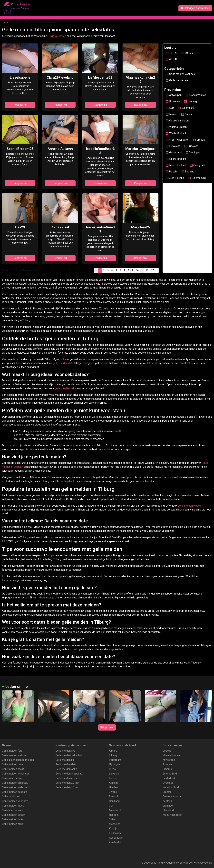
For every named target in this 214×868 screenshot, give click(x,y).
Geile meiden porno (13, 764)
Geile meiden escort (14, 815)
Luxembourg (197, 178)
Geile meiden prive (13, 824)
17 (152, 270)
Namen (172, 114)
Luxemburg (186, 108)
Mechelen (115, 824)
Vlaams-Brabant (177, 127)
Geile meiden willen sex (16, 774)
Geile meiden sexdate (15, 792)
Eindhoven (115, 833)
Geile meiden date (66, 764)
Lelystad (114, 774)
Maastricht (115, 810)
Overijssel (198, 165)
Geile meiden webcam (15, 755)
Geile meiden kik (177, 80)
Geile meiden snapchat (69, 774)
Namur (187, 114)
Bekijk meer (107, 727)
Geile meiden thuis (13, 819)
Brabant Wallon (196, 95)
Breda (112, 769)
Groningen (193, 152)
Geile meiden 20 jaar (67, 783)
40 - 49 (172, 59)
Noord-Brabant (176, 159)
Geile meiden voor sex (180, 74)
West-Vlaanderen (178, 140)
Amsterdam (116, 842)
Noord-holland (171, 787)
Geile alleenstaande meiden (18, 760)
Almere (113, 751)
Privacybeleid (204, 863)
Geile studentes (11, 796)
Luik (170, 108)
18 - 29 (172, 53)
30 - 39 (187, 53)
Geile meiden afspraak (15, 783)
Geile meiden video (13, 806)
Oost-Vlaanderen (177, 121)
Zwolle (113, 792)
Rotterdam (115, 760)
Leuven (113, 778)
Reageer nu (20, 105)
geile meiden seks (65, 388)
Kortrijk (113, 829)
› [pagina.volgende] (157, 270)
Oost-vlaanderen (172, 796)
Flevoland (173, 146)
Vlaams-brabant (172, 755)
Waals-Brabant (176, 133)
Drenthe (199, 140)
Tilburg (113, 755)
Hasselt (113, 815)
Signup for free (58, 36)
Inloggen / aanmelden (195, 8)
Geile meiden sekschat (69, 755)
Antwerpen (174, 95)
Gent (112, 806)
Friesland (191, 146)
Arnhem (113, 783)
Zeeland (188, 172)
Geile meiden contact (68, 778)
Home (5, 22)
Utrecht (172, 172)
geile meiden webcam (190, 506)
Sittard (113, 819)
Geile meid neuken (13, 778)
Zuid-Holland (175, 178)
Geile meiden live (65, 751)
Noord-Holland (176, 165)
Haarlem (114, 787)
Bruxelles (173, 101)
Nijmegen (114, 764)
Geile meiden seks (66, 769)
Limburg (190, 101)
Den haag (114, 801)
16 (147, 270)
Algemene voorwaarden (180, 863)
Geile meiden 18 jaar (67, 787)
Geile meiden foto (12, 751)
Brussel (113, 796)
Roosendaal (116, 838)
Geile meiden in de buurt (16, 787)
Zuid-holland (170, 774)
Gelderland (174, 152)
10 (137, 270)
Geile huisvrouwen (12, 810)
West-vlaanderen (172, 815)
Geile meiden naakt (13, 769)
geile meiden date (63, 363)
